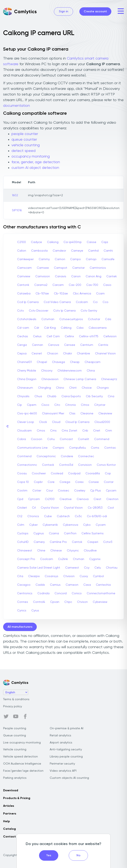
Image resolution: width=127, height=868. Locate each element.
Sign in (63, 11)
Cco (105, 302)
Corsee (94, 482)
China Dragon (27, 379)
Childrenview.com (70, 371)
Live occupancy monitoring (22, 743)
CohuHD (23, 542)
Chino (60, 388)
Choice (87, 388)
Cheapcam (93, 362)
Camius (55, 585)
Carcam (58, 285)
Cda (108, 319)
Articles (9, 806)
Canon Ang (93, 276)
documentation (17, 106)
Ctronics (33, 516)
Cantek (112, 276)
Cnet (97, 431)
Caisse (91, 242)
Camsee (43, 268)
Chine (41, 551)
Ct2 (20, 516)
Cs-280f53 (95, 508)
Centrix (103, 345)
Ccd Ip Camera (28, 302)
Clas (72, 414)
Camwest (72, 568)
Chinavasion (50, 379)
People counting (15, 728)
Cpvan (55, 602)
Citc (57, 405)
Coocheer (39, 473)
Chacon (53, 354)
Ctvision (69, 576)
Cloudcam (24, 431)
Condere (67, 456)
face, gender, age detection (36, 162)
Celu (98, 568)
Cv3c (78, 516)
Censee (70, 345)
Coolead (57, 473)
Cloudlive (90, 551)
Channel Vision (105, 354)
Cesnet (37, 354)
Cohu (51, 439)
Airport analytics (61, 743)
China (91, 371)
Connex (23, 602)
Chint (73, 388)
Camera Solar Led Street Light (39, 568)
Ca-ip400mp (73, 242)
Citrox (85, 405)
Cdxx (80, 328)
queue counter (24, 140)
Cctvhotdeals (27, 319)
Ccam (100, 294)
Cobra (22, 439)
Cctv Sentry (89, 311)
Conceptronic (46, 456)
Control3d (66, 465)
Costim (22, 491)
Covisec (63, 491)
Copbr (38, 482)
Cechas (23, 336)
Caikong (53, 242)
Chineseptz (109, 379)
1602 (15, 195)
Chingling (44, 388)
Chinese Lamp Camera (80, 379)
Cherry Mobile (27, 371)
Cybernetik (50, 525)
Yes (49, 855)
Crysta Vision (50, 508)
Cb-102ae (61, 294)
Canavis (61, 276)
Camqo (91, 259)
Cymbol (98, 576)
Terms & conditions (16, 699)
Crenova (83, 499)
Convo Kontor (106, 465)
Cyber (33, 525)
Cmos (41, 431)
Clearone (87, 414)
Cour (50, 491)
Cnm (109, 431)
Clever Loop (26, 422)
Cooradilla (93, 473)
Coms (95, 448)
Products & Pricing (17, 798)
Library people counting (66, 757)
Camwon (72, 585)
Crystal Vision (73, 508)
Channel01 (24, 362)
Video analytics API (63, 771)
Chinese (56, 551)
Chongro (103, 388)
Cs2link (63, 559)
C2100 (22, 242)
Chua (38, 396)
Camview (24, 276)
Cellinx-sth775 (89, 336)
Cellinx (69, 336)
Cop (108, 473)
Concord (61, 593)
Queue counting (15, 736)
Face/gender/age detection (23, 771)
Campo (76, 259)
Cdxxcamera (98, 328)
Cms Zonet (69, 431)
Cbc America (82, 294)
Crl (34, 508)
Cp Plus (96, 491)
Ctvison (82, 602)
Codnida (43, 593)
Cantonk (23, 285)
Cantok (77, 542)
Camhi (108, 251)
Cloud (56, 422)
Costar (109, 482)
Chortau (112, 568)
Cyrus (35, 611)
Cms (53, 431)
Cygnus (39, 533)
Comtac (110, 448)
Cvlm (21, 525)
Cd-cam (23, 328)
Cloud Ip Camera (77, 422)
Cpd (20, 499)
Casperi (93, 542)
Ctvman (79, 559)
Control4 (39, 602)
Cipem (32, 405)
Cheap (75, 362)
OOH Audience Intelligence (22, 764)
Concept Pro (26, 559)
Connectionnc (27, 465)
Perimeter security (62, 764)
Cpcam (111, 491)
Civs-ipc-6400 (27, 414)
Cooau (22, 473)
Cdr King (50, 328)
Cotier (37, 491)
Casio (107, 285)
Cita (20, 576)
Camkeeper (25, 259)
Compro (58, 448)
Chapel (42, 362)
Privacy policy (13, 706)
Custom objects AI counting (69, 778)
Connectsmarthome (101, 593)
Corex (79, 482)
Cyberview (100, 602)
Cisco (45, 405)
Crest (97, 499)
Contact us (11, 837)
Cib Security (94, 396)
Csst (111, 508)
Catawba (24, 294)
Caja (105, 242)
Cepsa (22, 354)
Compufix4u (77, 448)
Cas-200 (75, 285)
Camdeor (59, 251)
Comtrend (24, 456)
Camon (60, 259)
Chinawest (25, 551)
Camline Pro (58, 542)
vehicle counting (26, 145)
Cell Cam (53, 336)
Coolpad (74, 473)
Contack (48, 465)
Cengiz (22, 345)
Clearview (105, 414)
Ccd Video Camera (57, 302)
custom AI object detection (35, 168)
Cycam (101, 525)
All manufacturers (20, 627)
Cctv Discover (39, 311)
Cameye (77, 251)
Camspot (61, 268)
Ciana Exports (71, 396)
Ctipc (68, 602)
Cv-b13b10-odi (97, 516)
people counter (25, 134)
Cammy (44, 259)
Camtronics (98, 268)
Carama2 (41, 285)
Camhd (93, 251)
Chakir (67, 354)
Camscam (24, 268)
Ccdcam (82, 302)
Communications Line (32, 448)
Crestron (112, 499)
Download (11, 790)
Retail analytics (60, 736)
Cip (20, 405)
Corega (65, 482)
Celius (37, 336)
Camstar (78, 268)
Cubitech (63, 516)
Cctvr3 (108, 542)
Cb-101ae (42, 294)
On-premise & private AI (67, 728)
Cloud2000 (102, 422)
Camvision (43, 276)
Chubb (52, 396)
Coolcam (47, 559)
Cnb (85, 431)
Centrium (87, 345)
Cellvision (110, 336)
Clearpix (34, 576)
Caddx (40, 585)
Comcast (66, 439)
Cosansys (51, 576)
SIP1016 (17, 210)
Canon (76, 276)
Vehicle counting (15, 750)
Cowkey (80, 491)
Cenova (54, 345)
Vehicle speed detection (20, 757)
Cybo (87, 525)
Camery (39, 542)
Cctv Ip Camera (64, 311)
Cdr (37, 328)
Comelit (84, 439)
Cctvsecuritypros (71, 319)
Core (51, 482)
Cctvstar (94, 319)
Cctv (20, 311)
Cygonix (95, 559)
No (78, 855)
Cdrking (66, 328)
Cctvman (48, 319)
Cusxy (84, 576)
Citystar (100, 405)
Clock (43, 422)
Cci (95, 302)
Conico (77, 593)
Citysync (73, 551)
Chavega (58, 362)
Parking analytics (15, 778)
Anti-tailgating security (66, 750)
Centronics (25, 593)
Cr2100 (50, 499)
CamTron (70, 533)
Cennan (37, 345)
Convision (85, 465)
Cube (48, 516)
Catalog (10, 829)
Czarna (54, 533)
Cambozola (39, 251)
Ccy (87, 568)
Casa (87, 585)
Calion (22, 251)
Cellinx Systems (93, 533)
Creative (66, 499)
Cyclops (23, 533)
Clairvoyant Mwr (53, 414)
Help (6, 821)
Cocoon (37, 439)
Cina (111, 396)
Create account (95, 11)
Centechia (103, 585)
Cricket (22, 508)
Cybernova (70, 525)
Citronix (70, 405)
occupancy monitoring (31, 157)
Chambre (83, 354)
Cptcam (34, 499)
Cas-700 (92, 285)
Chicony (47, 371)
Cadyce (36, 242)
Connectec (86, 456)
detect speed (23, 151)
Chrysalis (23, 396)
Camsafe (108, 259)
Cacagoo (24, 585)
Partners (10, 814)
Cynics (22, 611)
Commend (102, 439)
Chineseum (25, 388)
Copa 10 (23, 482)
